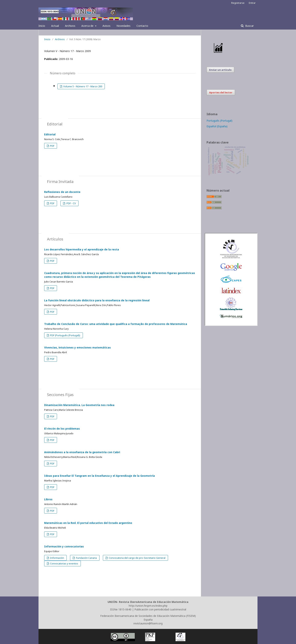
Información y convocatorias (64, 546)
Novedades (123, 26)
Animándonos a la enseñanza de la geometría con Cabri (82, 452)
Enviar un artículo (220, 70)
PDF (52, 146)
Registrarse (238, 3)
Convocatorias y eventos (64, 563)
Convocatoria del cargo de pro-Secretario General (137, 558)
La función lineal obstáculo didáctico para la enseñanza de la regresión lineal (97, 300)
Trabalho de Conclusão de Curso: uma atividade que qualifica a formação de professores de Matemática (116, 324)
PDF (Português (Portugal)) (65, 335)
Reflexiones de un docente (62, 192)
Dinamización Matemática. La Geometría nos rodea (79, 405)
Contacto (142, 26)
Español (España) (217, 126)
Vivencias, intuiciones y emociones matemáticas (77, 347)
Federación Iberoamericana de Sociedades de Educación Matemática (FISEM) (148, 616)
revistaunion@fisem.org (148, 623)
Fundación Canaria (86, 558)
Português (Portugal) (219, 121)
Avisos (106, 26)
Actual (55, 26)
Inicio (42, 26)
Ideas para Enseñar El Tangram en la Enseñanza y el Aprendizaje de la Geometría (99, 476)
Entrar (252, 3)
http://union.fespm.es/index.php (148, 606)
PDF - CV (71, 203)
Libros (48, 499)
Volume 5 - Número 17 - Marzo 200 (82, 86)
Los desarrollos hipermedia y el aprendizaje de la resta (82, 249)
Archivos (70, 26)
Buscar (249, 26)
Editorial (50, 134)
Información (57, 558)
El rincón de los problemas (62, 429)
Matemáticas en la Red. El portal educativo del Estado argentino (88, 523)
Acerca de (88, 26)
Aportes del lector (221, 92)
